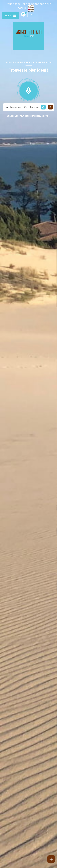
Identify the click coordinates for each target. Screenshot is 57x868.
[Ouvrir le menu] (11, 16)
